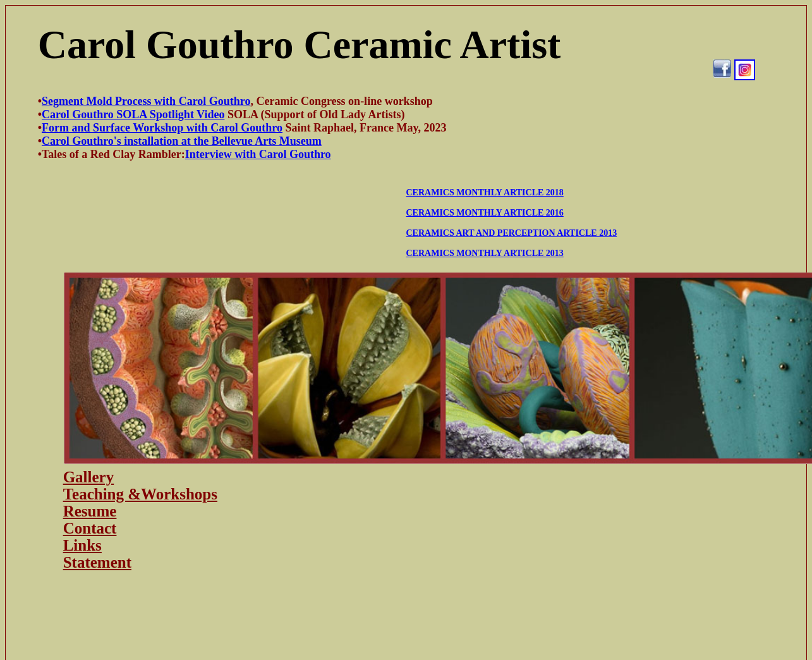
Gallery (89, 477)
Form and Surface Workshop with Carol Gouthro (162, 128)
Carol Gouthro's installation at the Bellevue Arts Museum (182, 141)
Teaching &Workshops (140, 494)
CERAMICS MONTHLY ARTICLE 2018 (485, 192)
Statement (97, 562)
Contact (90, 528)
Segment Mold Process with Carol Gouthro (146, 101)
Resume (90, 511)
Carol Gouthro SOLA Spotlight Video (133, 114)
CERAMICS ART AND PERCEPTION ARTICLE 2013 (512, 233)
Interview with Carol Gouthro (258, 154)
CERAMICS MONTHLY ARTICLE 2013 (485, 253)
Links (82, 545)
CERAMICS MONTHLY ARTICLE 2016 (485, 213)
